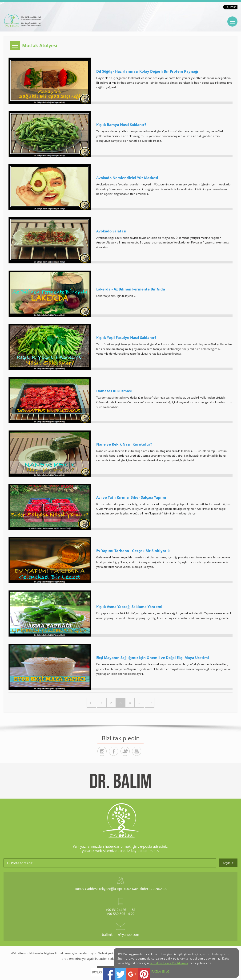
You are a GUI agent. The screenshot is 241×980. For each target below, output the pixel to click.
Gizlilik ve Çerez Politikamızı (169, 963)
